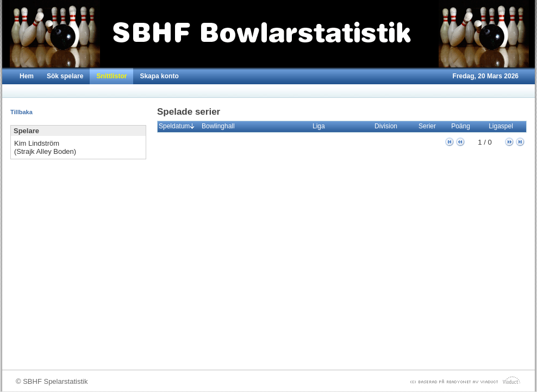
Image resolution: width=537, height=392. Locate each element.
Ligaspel (503, 126)
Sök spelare (65, 76)
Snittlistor (111, 76)
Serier (430, 126)
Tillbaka (21, 112)
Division (388, 126)
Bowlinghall (221, 126)
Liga (321, 126)
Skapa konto (159, 76)
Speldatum (177, 126)
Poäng (463, 126)
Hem (27, 76)
